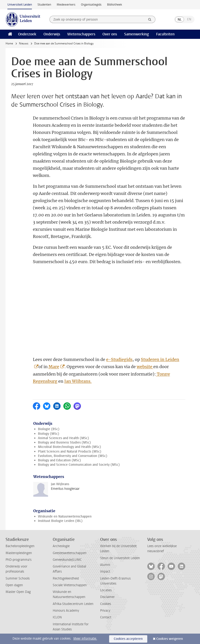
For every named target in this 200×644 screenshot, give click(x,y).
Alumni (105, 565)
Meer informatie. (85, 639)
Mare (54, 367)
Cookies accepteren (128, 639)
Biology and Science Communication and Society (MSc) (79, 465)
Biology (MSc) (49, 434)
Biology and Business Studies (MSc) (64, 442)
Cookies (106, 604)
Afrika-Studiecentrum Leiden (73, 604)
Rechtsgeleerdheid (66, 578)
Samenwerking (137, 34)
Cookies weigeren (170, 639)
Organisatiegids (91, 5)
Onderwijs (52, 34)
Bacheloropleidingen (20, 546)
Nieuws (24, 43)
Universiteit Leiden (20, 5)
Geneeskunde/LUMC (67, 560)
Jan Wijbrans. (78, 381)
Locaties (106, 590)
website (145, 367)
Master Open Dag (18, 592)
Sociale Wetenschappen (70, 585)
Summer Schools (18, 578)
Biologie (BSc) (49, 429)
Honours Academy (66, 611)
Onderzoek (27, 34)
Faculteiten (165, 34)
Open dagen (14, 585)
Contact (106, 617)
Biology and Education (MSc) (59, 460)
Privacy (105, 611)
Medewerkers (66, 5)
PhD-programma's (18, 560)
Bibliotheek (115, 5)
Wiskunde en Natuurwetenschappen (65, 516)
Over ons (110, 34)
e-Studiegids (119, 359)
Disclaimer (107, 597)
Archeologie (61, 546)
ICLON (57, 617)
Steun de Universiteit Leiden (120, 558)
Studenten (44, 5)
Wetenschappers (81, 34)
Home (9, 43)
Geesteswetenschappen (70, 553)
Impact (105, 572)
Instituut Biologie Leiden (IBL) (60, 521)
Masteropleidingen (19, 553)
